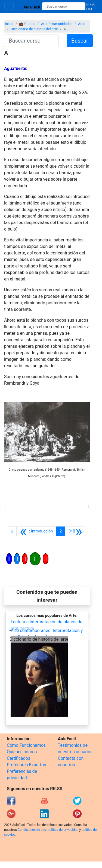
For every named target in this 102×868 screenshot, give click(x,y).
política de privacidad (63, 830)
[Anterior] (36, 531)
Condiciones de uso (32, 830)
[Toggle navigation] (9, 6)
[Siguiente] (75, 531)
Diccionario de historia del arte (34, 29)
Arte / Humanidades (57, 24)
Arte (81, 24)
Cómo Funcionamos (26, 745)
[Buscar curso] (64, 6)
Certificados (18, 758)
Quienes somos (22, 752)
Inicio (9, 24)
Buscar (80, 41)
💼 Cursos (27, 24)
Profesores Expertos (26, 765)
